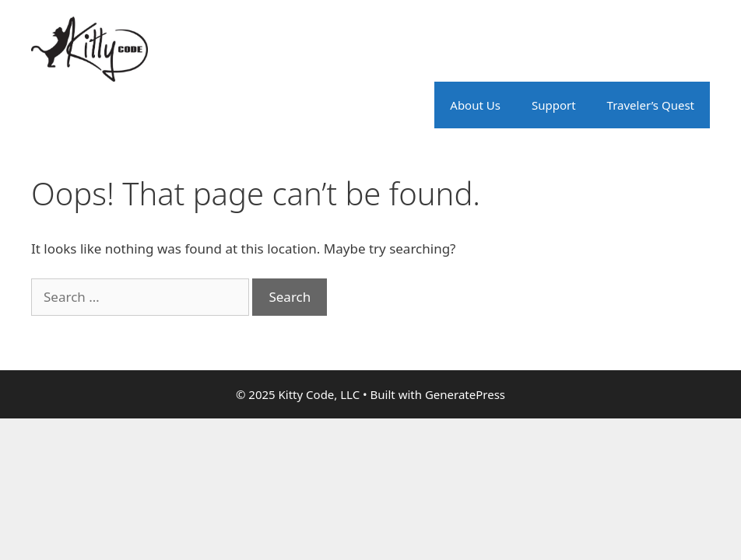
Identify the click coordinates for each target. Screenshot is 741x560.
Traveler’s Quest (651, 105)
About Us (475, 105)
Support (554, 105)
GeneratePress (465, 394)
